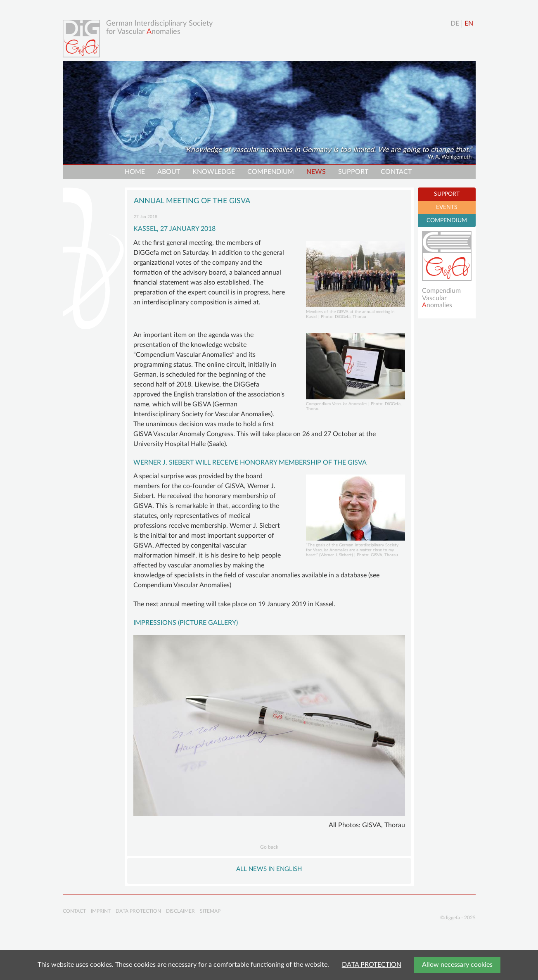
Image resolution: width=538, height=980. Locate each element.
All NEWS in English (269, 869)
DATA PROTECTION (372, 965)
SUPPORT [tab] (447, 194)
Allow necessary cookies (457, 965)
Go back (269, 847)
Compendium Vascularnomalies (441, 298)
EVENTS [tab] (447, 207)
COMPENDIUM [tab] (447, 221)
